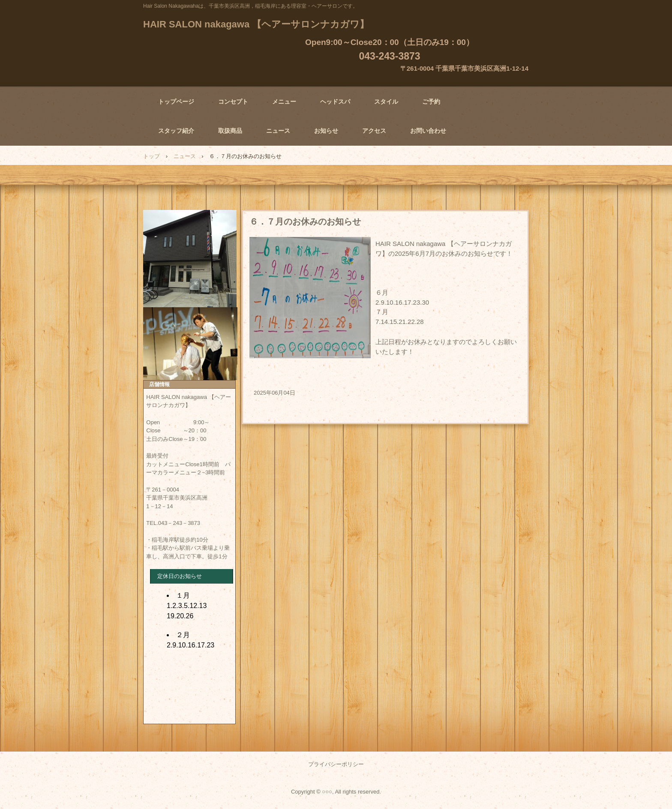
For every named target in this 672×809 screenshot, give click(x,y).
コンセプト (233, 102)
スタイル (386, 102)
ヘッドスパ (335, 102)
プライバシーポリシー (336, 764)
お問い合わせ (428, 131)
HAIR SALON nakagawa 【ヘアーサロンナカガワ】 (256, 24)
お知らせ (326, 131)
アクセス (374, 131)
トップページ (176, 102)
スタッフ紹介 (176, 131)
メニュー (284, 102)
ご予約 (431, 102)
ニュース (278, 131)
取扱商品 (230, 131)
